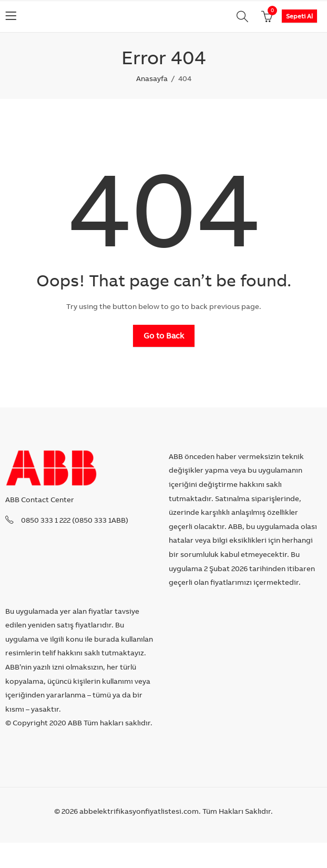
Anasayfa (152, 78)
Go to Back (164, 336)
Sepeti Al (299, 16)
